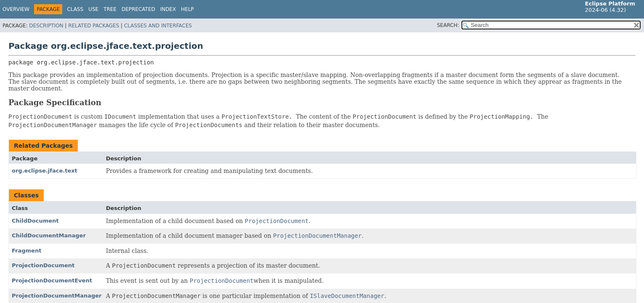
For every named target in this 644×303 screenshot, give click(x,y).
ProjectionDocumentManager (57, 296)
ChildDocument (35, 221)
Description (46, 26)
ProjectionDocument (43, 265)
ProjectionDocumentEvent (52, 280)
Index (168, 9)
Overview (16, 9)
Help (187, 9)
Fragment (27, 251)
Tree (110, 9)
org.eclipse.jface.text (45, 171)
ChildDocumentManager (49, 235)
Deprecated (138, 9)
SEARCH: (448, 25)
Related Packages (94, 26)
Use (93, 9)
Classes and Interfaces (158, 26)
